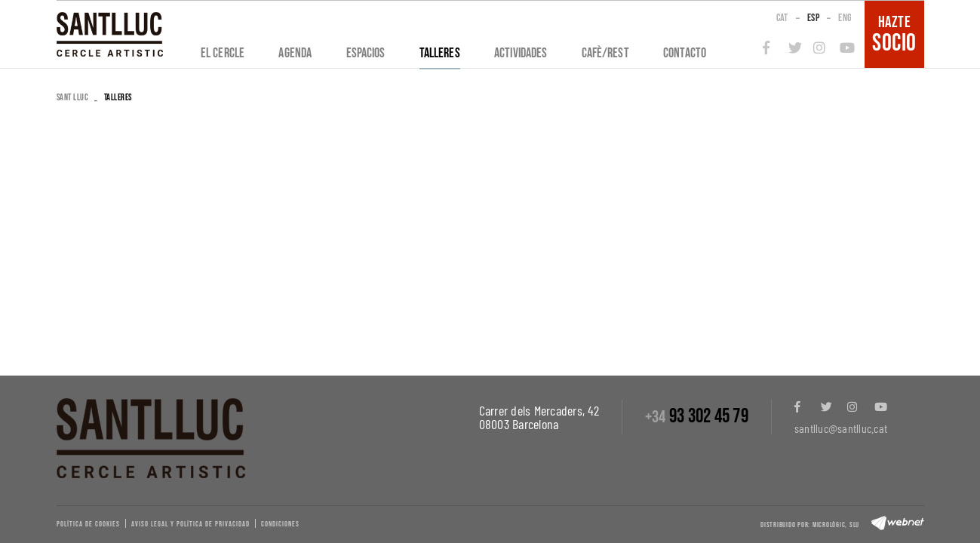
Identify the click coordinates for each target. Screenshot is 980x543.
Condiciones (280, 524)
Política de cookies (88, 524)
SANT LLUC (73, 98)
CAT (782, 18)
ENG (845, 18)
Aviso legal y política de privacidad (190, 524)
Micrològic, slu (836, 525)
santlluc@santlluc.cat (841, 428)
